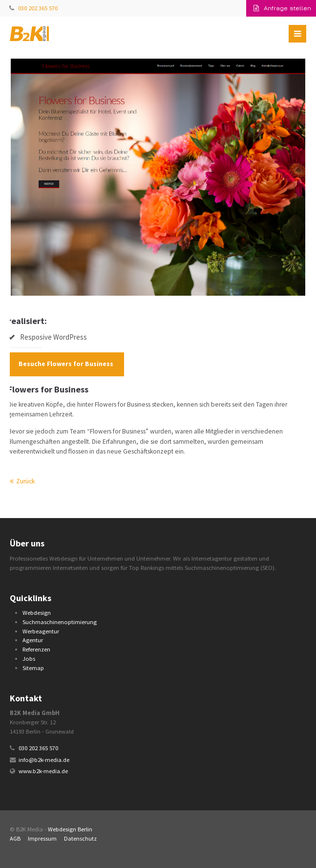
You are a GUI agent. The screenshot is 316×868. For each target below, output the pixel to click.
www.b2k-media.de (43, 771)
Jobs (29, 659)
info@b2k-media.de (44, 760)
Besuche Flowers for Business (66, 364)
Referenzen (36, 649)
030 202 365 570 (38, 8)
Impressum (42, 838)
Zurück (25, 481)
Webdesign (37, 613)
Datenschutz (80, 838)
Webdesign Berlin (70, 829)
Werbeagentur (41, 631)
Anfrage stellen (282, 8)
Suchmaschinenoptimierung (60, 622)
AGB (15, 838)
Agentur (33, 640)
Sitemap (33, 668)
